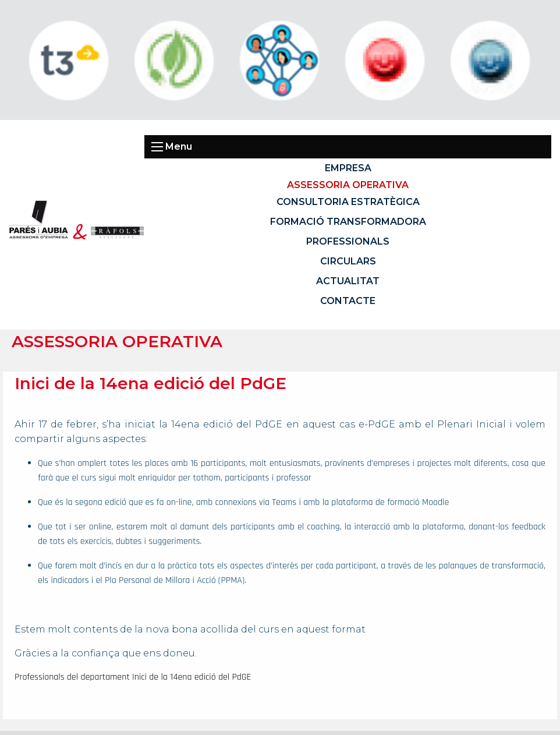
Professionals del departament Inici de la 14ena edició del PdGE (133, 677)
